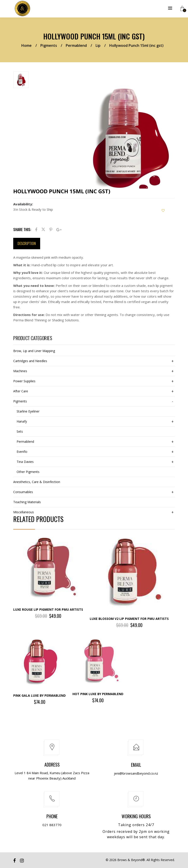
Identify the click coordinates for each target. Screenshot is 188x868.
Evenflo (22, 452)
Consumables (23, 492)
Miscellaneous (24, 512)
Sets (20, 431)
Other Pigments (28, 472)
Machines (20, 371)
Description (27, 243)
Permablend (76, 45)
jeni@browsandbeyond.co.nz (136, 773)
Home (26, 45)
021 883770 (52, 825)
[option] (37, 81)
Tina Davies (25, 462)
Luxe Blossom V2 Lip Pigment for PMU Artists (129, 619)
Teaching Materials (27, 502)
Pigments (49, 45)
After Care (21, 391)
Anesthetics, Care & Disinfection (37, 482)
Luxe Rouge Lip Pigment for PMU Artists (48, 609)
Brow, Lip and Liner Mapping (34, 351)
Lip (98, 45)
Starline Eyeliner (28, 411)
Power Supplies (24, 381)
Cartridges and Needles (30, 361)
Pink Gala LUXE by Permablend (39, 695)
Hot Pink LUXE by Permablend (98, 694)
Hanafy (22, 421)
